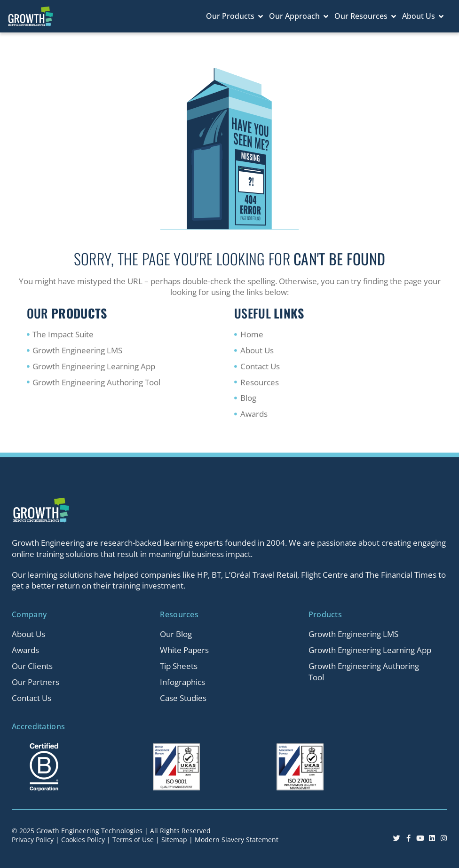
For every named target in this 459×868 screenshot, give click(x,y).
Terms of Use (133, 840)
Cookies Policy (83, 840)
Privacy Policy (33, 840)
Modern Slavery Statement (237, 840)
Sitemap (174, 840)
